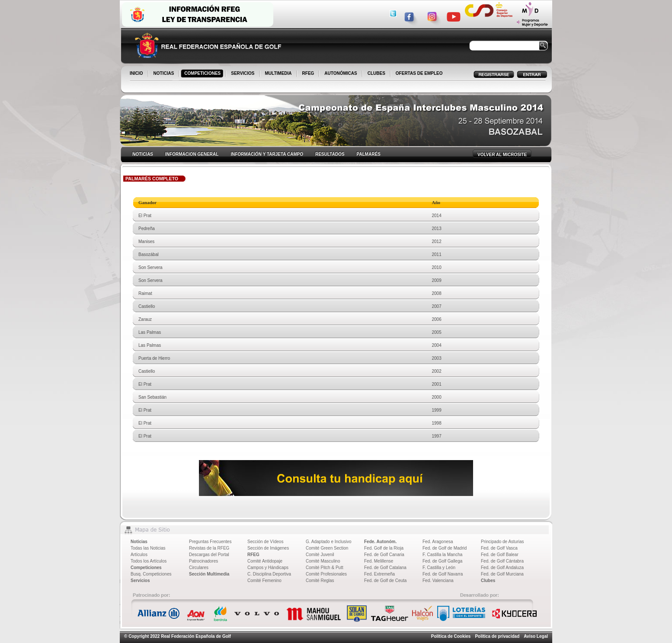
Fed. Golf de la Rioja (384, 548)
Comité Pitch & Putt (325, 568)
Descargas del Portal (209, 555)
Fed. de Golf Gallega (442, 561)
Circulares (199, 568)
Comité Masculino (323, 561)
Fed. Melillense (379, 561)
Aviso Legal (536, 636)
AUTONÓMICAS (341, 73)
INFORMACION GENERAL (192, 154)
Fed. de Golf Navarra (443, 574)
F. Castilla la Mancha (442, 555)
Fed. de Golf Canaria (384, 555)
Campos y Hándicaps (268, 568)
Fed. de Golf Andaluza (502, 568)
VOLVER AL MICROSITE (502, 155)
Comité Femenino (264, 581)
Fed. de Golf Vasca (499, 548)
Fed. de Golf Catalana (385, 568)
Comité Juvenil (320, 555)
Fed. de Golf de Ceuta (385, 581)
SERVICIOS (243, 74)
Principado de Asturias (502, 542)
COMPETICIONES (203, 74)
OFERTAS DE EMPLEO (419, 73)
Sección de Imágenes (268, 548)
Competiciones (146, 568)
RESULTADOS (330, 154)
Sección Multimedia (209, 574)
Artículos (139, 555)
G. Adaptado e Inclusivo (329, 542)
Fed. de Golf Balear (500, 555)
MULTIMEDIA (279, 74)
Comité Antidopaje (265, 561)
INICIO (137, 74)
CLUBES (376, 73)
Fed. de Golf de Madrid (445, 548)
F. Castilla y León (439, 568)
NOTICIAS (165, 74)
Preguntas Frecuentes (210, 542)
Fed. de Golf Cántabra (502, 561)
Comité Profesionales (326, 574)
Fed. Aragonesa (438, 542)
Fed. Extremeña (379, 574)
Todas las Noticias (148, 548)
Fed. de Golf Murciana (502, 574)
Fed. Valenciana (438, 581)
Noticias (139, 542)
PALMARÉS (368, 154)
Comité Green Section (327, 548)
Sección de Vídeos (265, 542)
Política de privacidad (497, 636)
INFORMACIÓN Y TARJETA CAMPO (267, 154)
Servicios (140, 581)
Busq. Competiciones (151, 574)
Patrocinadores (203, 561)
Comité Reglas (320, 581)
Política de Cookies (451, 636)
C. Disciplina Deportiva (269, 574)
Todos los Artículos (149, 561)
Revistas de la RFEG (209, 548)
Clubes (488, 581)
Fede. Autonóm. (380, 542)
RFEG (309, 74)
